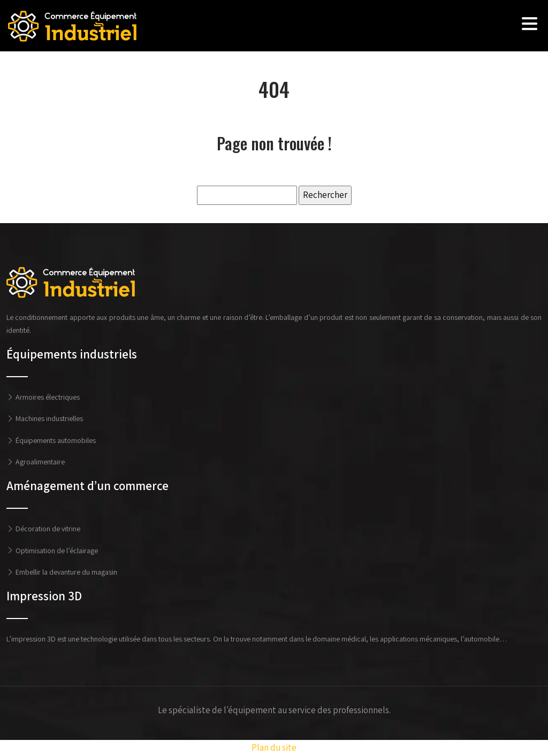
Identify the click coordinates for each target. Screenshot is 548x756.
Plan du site (274, 747)
